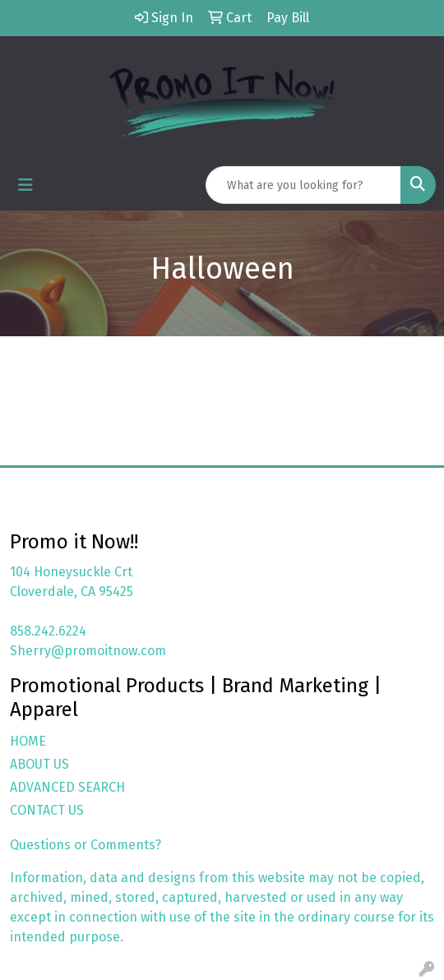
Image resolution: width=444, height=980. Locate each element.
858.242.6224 (48, 631)
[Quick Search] (303, 185)
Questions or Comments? (86, 845)
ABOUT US (39, 764)
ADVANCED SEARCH (67, 787)
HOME (28, 741)
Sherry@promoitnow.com (88, 651)
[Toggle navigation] (25, 185)
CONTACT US (47, 810)
